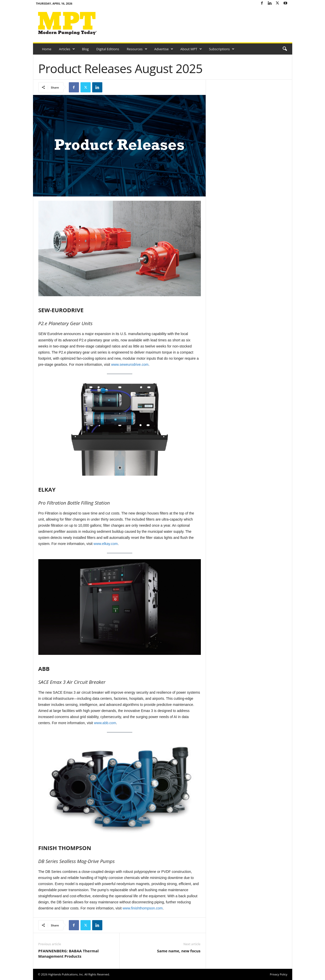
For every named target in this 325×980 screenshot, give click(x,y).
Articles (67, 49)
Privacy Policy (279, 974)
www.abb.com (105, 723)
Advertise (164, 49)
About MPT (191, 49)
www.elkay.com (105, 544)
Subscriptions (222, 49)
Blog (85, 49)
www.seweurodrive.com (130, 364)
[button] (285, 49)
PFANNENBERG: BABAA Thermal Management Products (69, 953)
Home (47, 49)
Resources (137, 49)
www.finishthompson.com (143, 908)
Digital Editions (108, 49)
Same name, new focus (179, 951)
